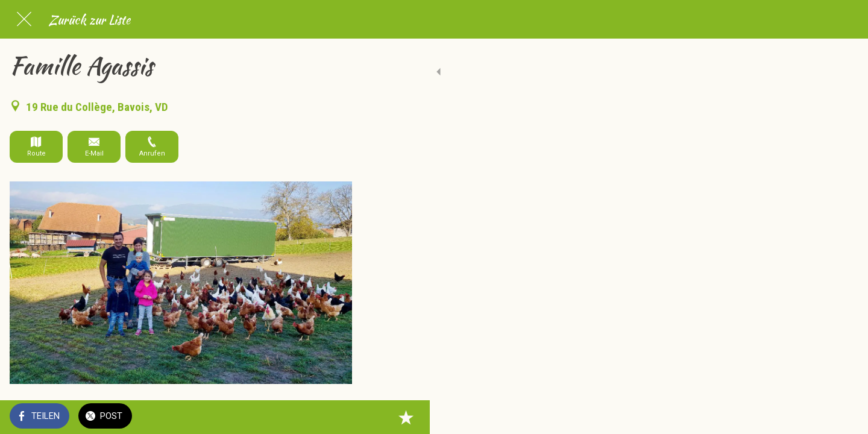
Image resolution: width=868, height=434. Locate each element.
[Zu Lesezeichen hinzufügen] (338, 417)
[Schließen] (24, 19)
